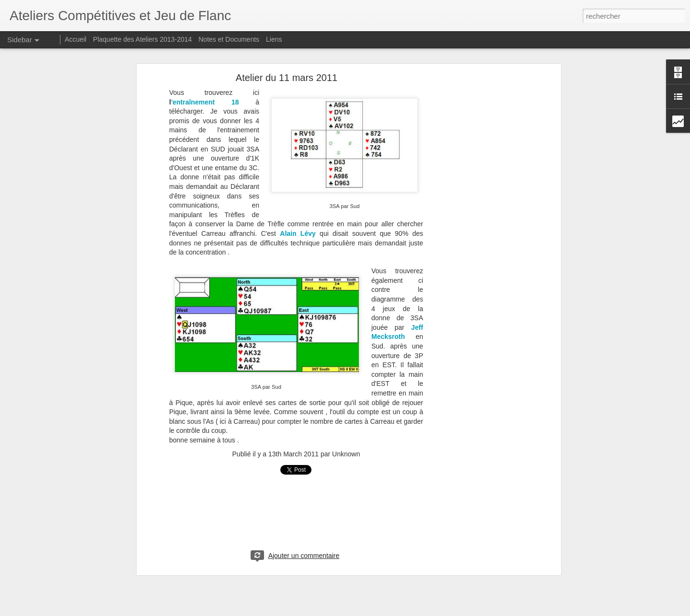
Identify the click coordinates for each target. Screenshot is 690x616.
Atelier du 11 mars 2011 (287, 78)
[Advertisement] (476, 228)
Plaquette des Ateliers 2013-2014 (142, 39)
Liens (274, 39)
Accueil (75, 39)
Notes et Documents (229, 39)
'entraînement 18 (205, 102)
